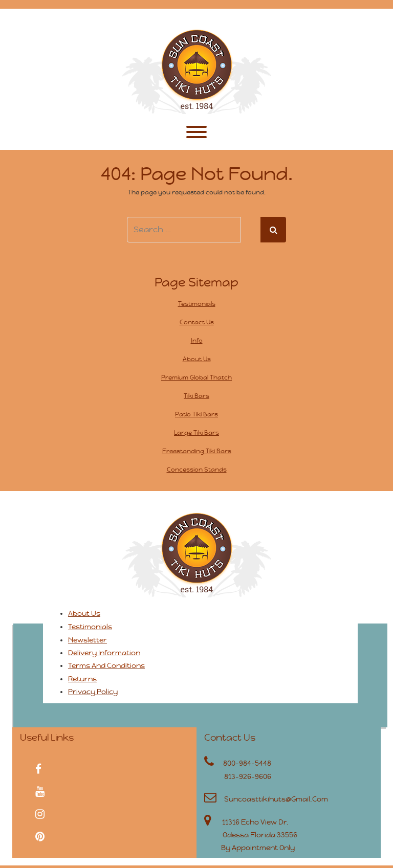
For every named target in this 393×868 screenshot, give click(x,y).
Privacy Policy (93, 692)
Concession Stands (197, 470)
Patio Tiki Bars (196, 414)
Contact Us (197, 322)
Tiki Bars (196, 396)
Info (197, 341)
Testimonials (197, 304)
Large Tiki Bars (196, 433)
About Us (197, 359)
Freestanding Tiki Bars (197, 451)
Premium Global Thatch (196, 377)
